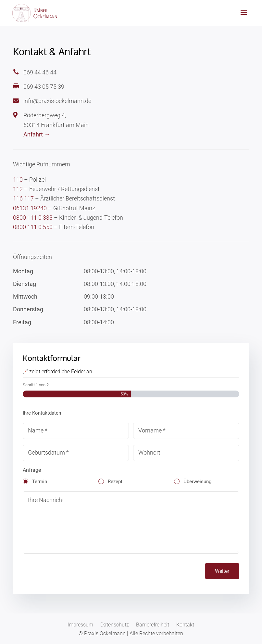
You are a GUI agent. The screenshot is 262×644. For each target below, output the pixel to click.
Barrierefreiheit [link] (153, 625)
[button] (244, 17)
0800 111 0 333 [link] (33, 218)
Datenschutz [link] (115, 625)
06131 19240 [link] (30, 208)
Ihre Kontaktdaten (42, 413)
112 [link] (18, 189)
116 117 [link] (23, 198)
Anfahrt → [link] (37, 134)
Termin (40, 482)
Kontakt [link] (185, 625)
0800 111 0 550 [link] (33, 227)
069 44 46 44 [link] (40, 72)
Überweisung (197, 482)
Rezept (115, 482)
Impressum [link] (80, 625)
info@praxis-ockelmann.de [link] (57, 101)
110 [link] (18, 180)
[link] (36, 13)
